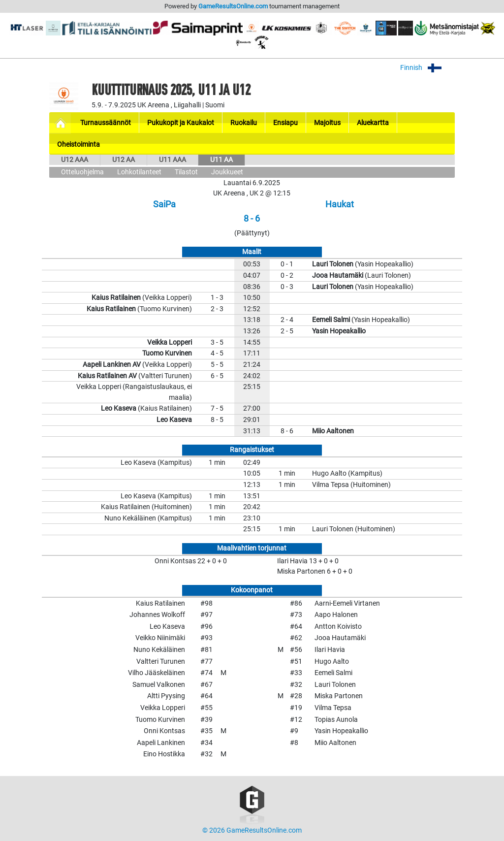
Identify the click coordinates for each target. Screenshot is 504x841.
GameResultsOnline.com (233, 6)
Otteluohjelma (82, 172)
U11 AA (221, 160)
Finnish (427, 68)
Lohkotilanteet (139, 172)
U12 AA (124, 160)
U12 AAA (75, 160)
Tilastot (186, 172)
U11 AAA (173, 160)
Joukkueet (227, 172)
